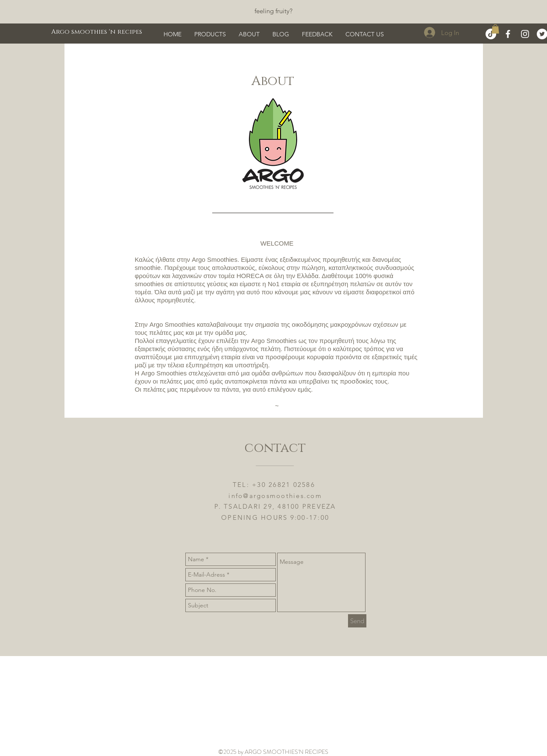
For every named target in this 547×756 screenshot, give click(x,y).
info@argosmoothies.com (275, 496)
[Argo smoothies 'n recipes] (97, 32)
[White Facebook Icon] (508, 34)
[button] (495, 29)
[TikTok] (491, 34)
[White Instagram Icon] (525, 34)
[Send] (357, 621)
